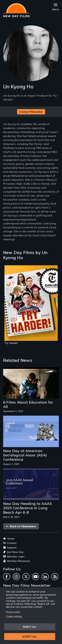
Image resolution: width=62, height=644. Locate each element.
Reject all (30, 627)
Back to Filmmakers (21, 526)
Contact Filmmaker (31, 112)
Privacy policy (13, 612)
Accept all (30, 636)
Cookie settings (14, 616)
